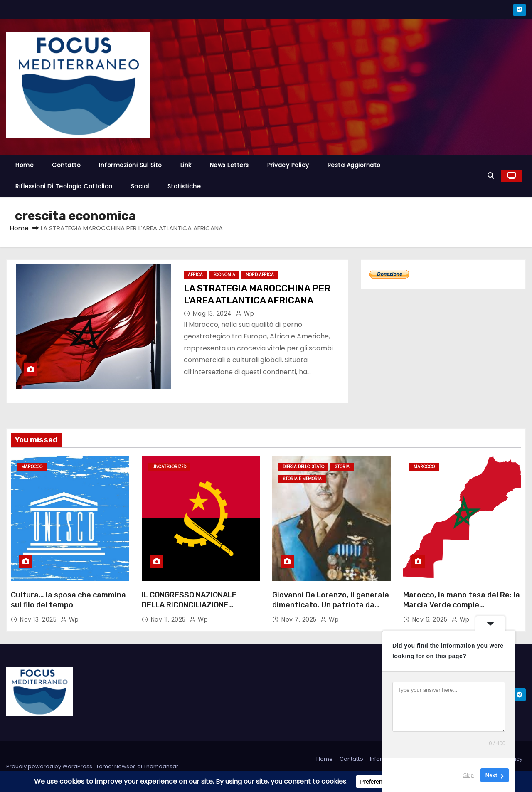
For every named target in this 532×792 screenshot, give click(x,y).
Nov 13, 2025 (39, 619)
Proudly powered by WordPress (50, 766)
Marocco (32, 467)
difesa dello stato (303, 467)
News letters (229, 165)
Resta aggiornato (354, 165)
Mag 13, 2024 (213, 313)
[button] (491, 176)
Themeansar (161, 766)
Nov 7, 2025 (300, 619)
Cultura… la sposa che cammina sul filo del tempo (68, 600)
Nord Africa (260, 275)
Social (140, 186)
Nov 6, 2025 (431, 619)
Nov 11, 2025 (169, 619)
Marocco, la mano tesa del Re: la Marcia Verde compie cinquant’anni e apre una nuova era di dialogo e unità (462, 610)
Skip (469, 775)
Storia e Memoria (302, 479)
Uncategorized (169, 467)
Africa (195, 275)
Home (25, 165)
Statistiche (184, 186)
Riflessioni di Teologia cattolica (64, 186)
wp (245, 313)
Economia (224, 275)
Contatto (66, 165)
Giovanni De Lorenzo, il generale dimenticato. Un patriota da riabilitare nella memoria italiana (331, 610)
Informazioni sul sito (131, 165)
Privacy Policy (288, 165)
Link (186, 165)
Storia (342, 467)
